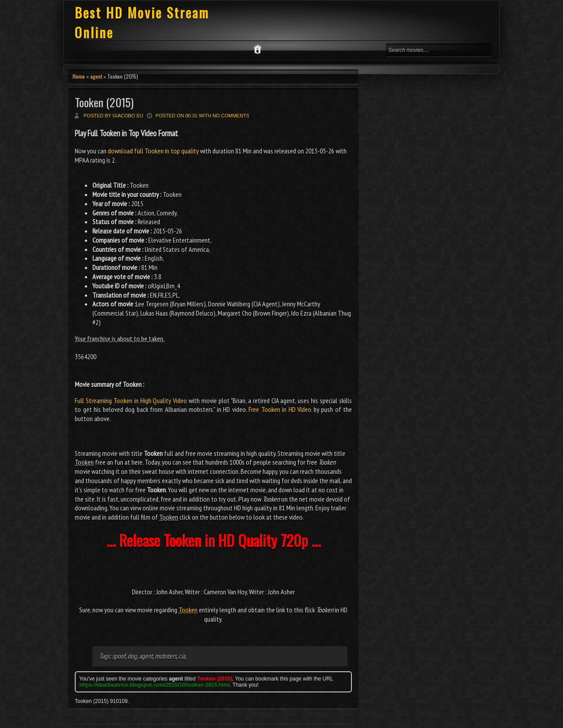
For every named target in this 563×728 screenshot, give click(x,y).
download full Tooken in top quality (153, 151)
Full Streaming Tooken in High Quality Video (131, 400)
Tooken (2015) (104, 102)
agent (96, 76)
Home (79, 76)
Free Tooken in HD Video (280, 409)
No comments (231, 116)
